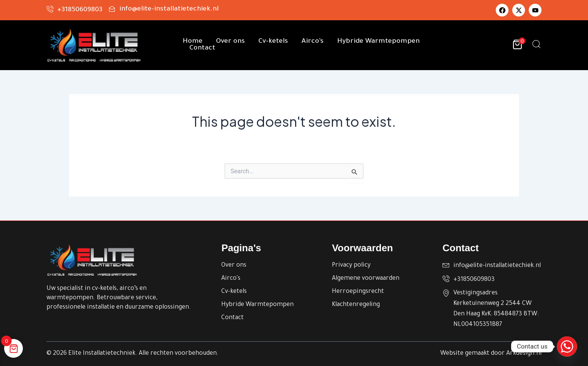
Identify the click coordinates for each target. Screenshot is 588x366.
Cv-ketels (273, 42)
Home (193, 42)
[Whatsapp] (567, 346)
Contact (202, 48)
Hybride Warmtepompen (378, 42)
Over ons (230, 42)
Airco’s (313, 42)
